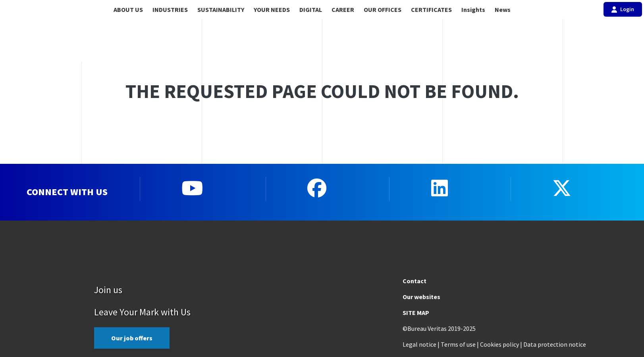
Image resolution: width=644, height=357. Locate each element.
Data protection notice (555, 344)
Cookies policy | (501, 344)
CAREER (343, 10)
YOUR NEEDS (272, 10)
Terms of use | (460, 344)
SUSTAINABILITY (221, 10)
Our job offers (132, 338)
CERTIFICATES (431, 10)
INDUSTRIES (170, 10)
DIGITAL (311, 10)
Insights (473, 10)
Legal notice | (421, 344)
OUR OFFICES (383, 10)
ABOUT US (128, 10)
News (503, 10)
